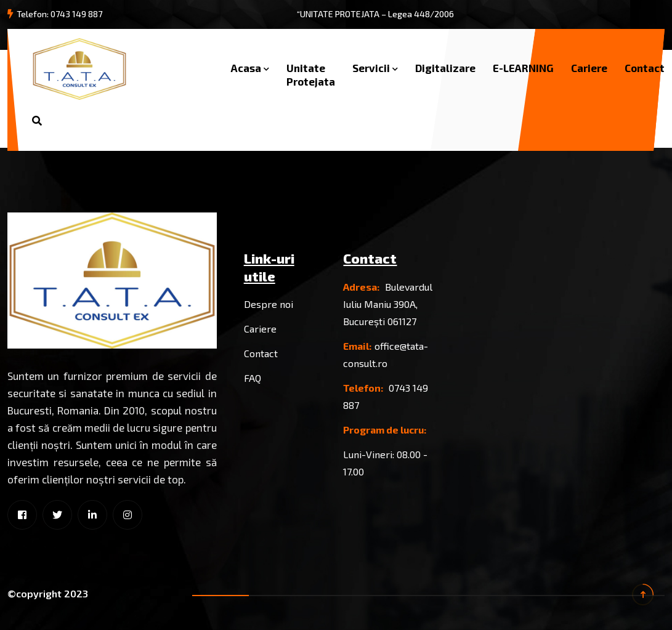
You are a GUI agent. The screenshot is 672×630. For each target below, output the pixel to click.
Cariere (589, 68)
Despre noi (269, 304)
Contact (645, 68)
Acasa (246, 68)
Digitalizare (445, 68)
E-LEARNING (523, 68)
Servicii (371, 68)
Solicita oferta (156, 121)
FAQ (253, 378)
